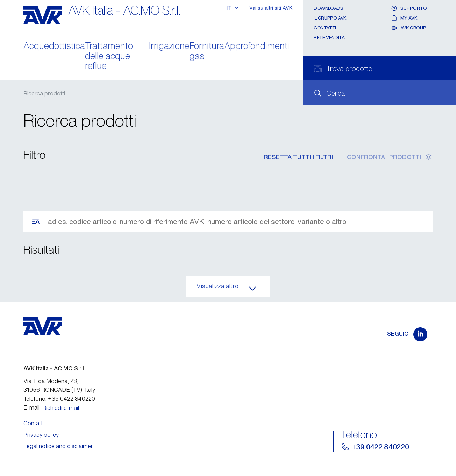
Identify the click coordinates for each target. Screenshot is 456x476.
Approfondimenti (257, 46)
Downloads (329, 8)
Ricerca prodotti (44, 93)
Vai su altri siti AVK (271, 8)
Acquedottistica (54, 46)
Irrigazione (169, 46)
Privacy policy (41, 435)
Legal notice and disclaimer (58, 446)
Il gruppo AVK (330, 18)
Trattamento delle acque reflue (109, 56)
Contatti (325, 28)
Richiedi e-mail (61, 408)
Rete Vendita (329, 38)
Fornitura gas (207, 51)
